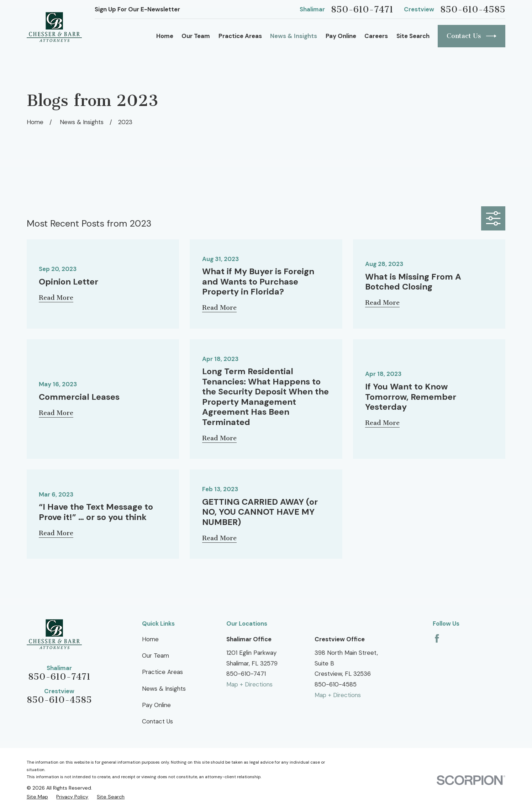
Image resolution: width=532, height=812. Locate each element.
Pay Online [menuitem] (341, 36)
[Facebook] (437, 638)
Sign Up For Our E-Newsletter (137, 9)
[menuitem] (37, 797)
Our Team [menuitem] (196, 36)
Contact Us (471, 36)
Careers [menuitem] (376, 36)
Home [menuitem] (165, 36)
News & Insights (164, 689)
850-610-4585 (473, 10)
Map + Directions (249, 684)
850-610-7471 (362, 10)
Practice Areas (162, 672)
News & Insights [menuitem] (294, 36)
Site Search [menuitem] (413, 36)
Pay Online (156, 705)
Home (150, 639)
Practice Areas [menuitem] (240, 36)
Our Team (156, 656)
